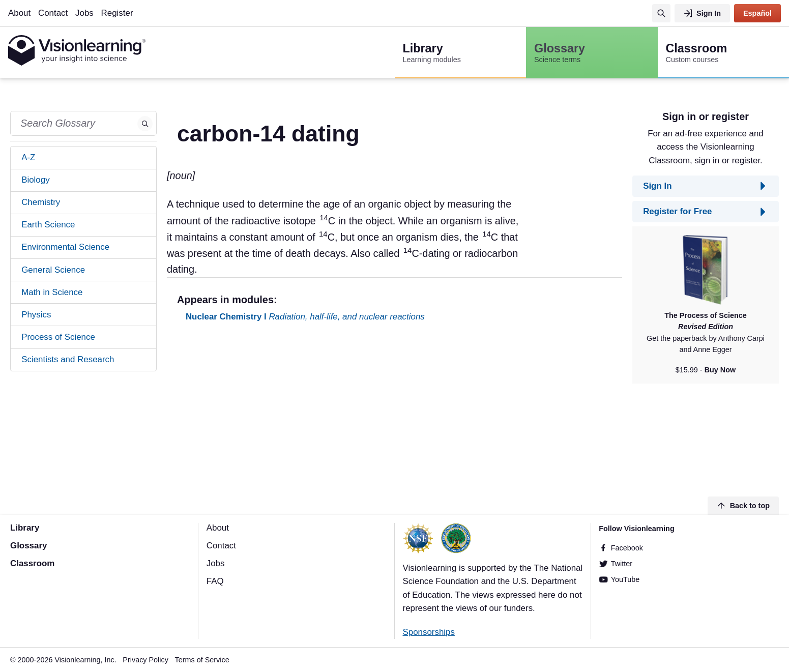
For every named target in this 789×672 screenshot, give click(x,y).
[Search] (661, 13)
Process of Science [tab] (58, 337)
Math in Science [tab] (52, 292)
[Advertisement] (394, 411)
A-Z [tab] (28, 157)
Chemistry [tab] (41, 202)
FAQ (215, 581)
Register (117, 13)
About (19, 13)
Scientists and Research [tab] (68, 359)
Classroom (32, 563)
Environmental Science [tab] (65, 247)
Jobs (84, 13)
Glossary (28, 546)
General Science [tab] (53, 270)
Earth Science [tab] (48, 225)
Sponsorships (429, 632)
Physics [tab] (36, 315)
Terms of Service (202, 660)
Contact (53, 13)
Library (25, 528)
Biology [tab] (35, 180)
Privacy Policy (145, 660)
